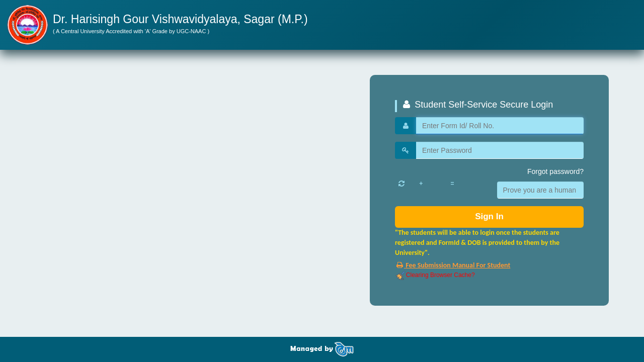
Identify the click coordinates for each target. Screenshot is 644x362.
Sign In (489, 216)
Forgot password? (555, 171)
